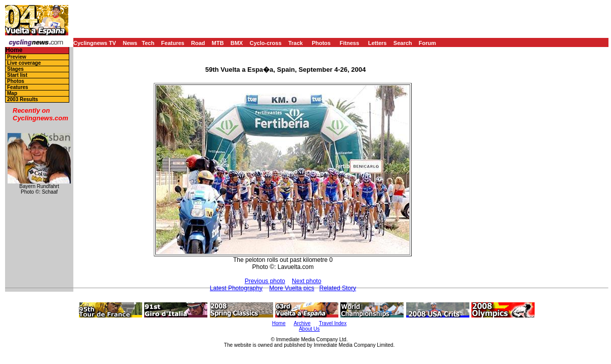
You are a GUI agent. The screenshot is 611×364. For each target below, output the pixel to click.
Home (14, 50)
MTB (218, 43)
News (130, 43)
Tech (148, 43)
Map (12, 93)
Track (296, 43)
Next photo (307, 281)
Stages (15, 69)
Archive (302, 323)
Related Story (338, 288)
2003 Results (23, 99)
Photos (321, 43)
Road (198, 43)
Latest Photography (236, 288)
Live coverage (24, 63)
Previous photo (265, 281)
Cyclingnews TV (95, 43)
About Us (309, 329)
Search (403, 43)
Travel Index (333, 323)
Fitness (349, 43)
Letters (378, 43)
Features (173, 43)
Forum (427, 43)
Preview (17, 57)
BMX (237, 43)
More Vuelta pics (292, 288)
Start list (17, 75)
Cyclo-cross (266, 43)
